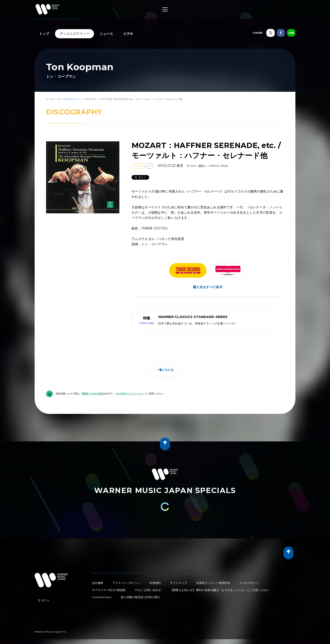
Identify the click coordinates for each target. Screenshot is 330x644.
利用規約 (155, 583)
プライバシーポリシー (126, 583)
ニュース (106, 34)
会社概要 (98, 583)
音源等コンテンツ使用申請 (213, 583)
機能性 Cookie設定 (93, 394)
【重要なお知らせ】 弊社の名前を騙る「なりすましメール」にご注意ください (220, 590)
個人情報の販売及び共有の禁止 (140, 597)
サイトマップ (179, 583)
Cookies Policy (102, 597)
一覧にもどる (165, 370)
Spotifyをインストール (129, 394)
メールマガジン (249, 583)
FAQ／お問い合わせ (148, 590)
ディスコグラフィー (75, 34)
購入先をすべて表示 (208, 287)
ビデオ (128, 34)
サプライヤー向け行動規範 (109, 590)
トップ (44, 34)
